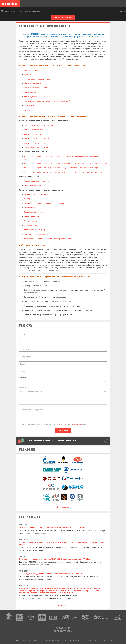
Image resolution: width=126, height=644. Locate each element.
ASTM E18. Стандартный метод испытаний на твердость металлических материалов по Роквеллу (65, 163)
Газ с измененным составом (36, 234)
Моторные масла (31, 221)
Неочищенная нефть (33, 216)
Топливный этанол (32, 225)
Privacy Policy (62, 425)
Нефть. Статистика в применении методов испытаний (47, 101)
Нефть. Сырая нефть (33, 83)
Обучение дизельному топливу (37, 194)
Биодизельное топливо (34, 212)
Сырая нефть (30, 207)
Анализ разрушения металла (37, 181)
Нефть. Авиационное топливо (37, 79)
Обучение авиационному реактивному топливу (44, 203)
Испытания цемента (33, 134)
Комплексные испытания (35, 130)
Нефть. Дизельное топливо (35, 88)
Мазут (27, 199)
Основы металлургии (33, 185)
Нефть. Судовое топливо (34, 96)
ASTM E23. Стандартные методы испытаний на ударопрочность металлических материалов (63, 168)
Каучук (27, 110)
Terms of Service (77, 425)
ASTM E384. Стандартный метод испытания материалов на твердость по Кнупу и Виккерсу (63, 172)
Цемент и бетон (31, 70)
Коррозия (28, 74)
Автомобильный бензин (34, 230)
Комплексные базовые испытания (39, 125)
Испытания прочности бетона (37, 143)
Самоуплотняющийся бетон (36, 147)
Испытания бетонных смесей (37, 138)
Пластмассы (29, 105)
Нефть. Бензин (30, 92)
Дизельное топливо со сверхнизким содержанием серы (48, 239)
